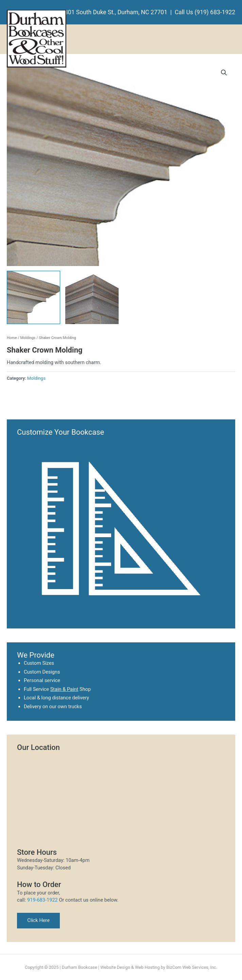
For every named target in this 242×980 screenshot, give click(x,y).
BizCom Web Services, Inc (191, 967)
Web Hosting (147, 967)
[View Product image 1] (33, 297)
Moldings (28, 338)
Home (12, 338)
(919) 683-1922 (215, 12)
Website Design (115, 967)
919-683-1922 (42, 900)
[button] (224, 73)
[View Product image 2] (92, 297)
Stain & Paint (64, 689)
